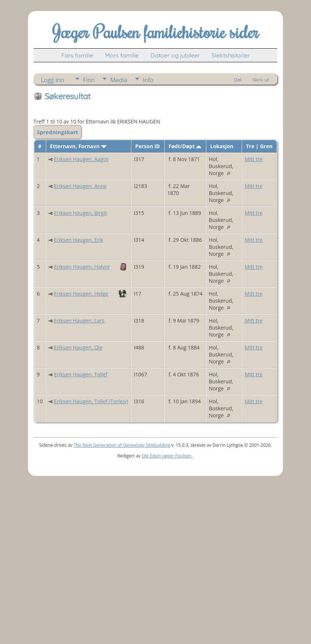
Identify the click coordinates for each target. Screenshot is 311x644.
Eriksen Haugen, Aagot (81, 159)
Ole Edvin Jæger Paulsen (167, 456)
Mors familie (122, 55)
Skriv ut (261, 80)
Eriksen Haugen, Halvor (82, 267)
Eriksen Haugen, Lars (79, 321)
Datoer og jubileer (175, 55)
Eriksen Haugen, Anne (80, 186)
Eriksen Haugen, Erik (79, 240)
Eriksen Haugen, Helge (81, 294)
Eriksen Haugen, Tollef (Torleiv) (91, 401)
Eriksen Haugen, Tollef (81, 374)
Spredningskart (58, 132)
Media (119, 80)
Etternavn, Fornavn (78, 146)
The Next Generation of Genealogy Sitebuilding (122, 445)
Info (148, 80)
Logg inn (53, 80)
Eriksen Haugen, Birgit (80, 213)
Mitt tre (253, 159)
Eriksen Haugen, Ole (78, 347)
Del (238, 80)
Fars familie (77, 55)
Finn (89, 80)
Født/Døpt (185, 146)
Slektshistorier (231, 55)
